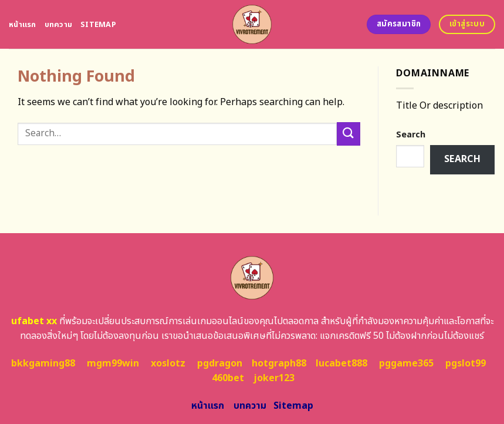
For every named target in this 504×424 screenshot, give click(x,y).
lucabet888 (341, 364)
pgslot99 (466, 364)
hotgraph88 (279, 364)
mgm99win (113, 364)
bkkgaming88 (43, 364)
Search (411, 135)
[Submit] (349, 134)
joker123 (274, 378)
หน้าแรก (23, 25)
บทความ (59, 25)
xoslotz (168, 364)
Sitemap (98, 25)
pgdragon (220, 364)
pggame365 (406, 364)
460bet (228, 378)
